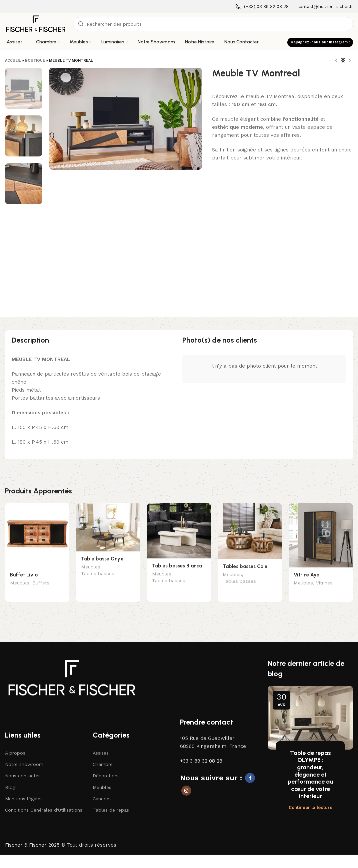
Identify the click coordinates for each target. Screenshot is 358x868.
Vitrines (324, 583)
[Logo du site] (36, 24)
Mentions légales (24, 789)
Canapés (102, 789)
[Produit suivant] (350, 61)
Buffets (41, 583)
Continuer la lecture (310, 797)
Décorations (106, 766)
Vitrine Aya (306, 575)
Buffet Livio (24, 575)
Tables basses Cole (245, 566)
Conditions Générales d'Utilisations (44, 800)
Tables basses (98, 574)
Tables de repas (111, 800)
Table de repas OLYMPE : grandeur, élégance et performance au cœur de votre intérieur (310, 765)
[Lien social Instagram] (186, 781)
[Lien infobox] (262, 7)
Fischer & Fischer (26, 835)
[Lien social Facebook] (250, 768)
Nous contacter (22, 766)
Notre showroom (24, 754)
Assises (101, 743)
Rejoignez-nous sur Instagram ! (320, 42)
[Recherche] (213, 24)
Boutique (35, 61)
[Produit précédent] (336, 61)
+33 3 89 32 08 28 (201, 751)
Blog (10, 777)
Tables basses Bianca (177, 566)
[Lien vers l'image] (72, 668)
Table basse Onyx (102, 559)
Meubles (20, 583)
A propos (15, 743)
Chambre (103, 754)
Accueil (13, 61)
